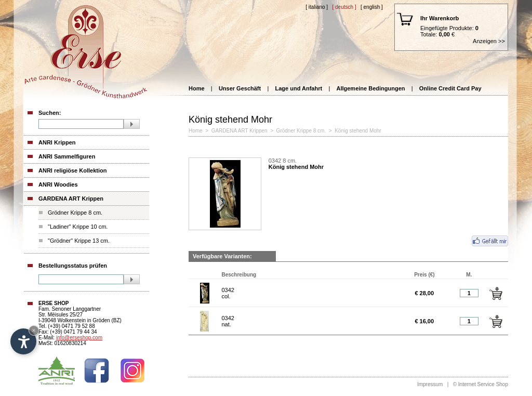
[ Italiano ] (317, 7)
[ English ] (372, 7)
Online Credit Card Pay (450, 88)
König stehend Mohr (358, 131)
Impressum (430, 384)
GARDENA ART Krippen (71, 199)
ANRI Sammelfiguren (67, 156)
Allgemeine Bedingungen (370, 88)
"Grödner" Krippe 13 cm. (79, 241)
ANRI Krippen (57, 142)
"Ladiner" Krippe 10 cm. (78, 227)
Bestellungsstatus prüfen (73, 266)
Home (197, 88)
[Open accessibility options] (23, 341)
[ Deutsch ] (344, 7)
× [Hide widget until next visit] (34, 330)
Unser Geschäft (240, 88)
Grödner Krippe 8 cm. (75, 213)
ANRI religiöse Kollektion (72, 170)
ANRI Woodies (58, 184)
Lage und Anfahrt (299, 88)
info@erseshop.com (79, 338)
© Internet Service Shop (481, 384)
